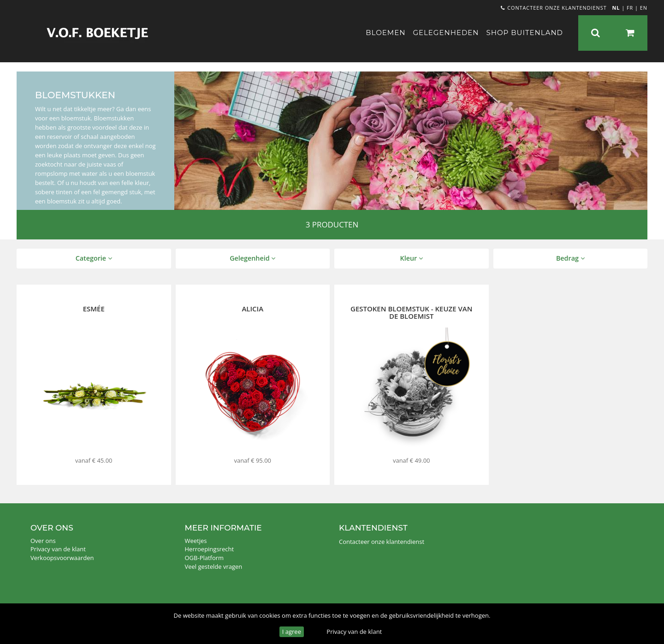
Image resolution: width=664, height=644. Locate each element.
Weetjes (196, 541)
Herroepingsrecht (210, 549)
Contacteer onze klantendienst (554, 8)
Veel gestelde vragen (214, 566)
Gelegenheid (252, 258)
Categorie (94, 258)
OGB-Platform (205, 558)
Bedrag (570, 258)
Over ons (43, 541)
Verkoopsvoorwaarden (62, 558)
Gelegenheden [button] (446, 33)
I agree (292, 632)
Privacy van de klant (354, 632)
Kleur (412, 258)
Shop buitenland (525, 33)
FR (630, 8)
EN (644, 8)
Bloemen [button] (385, 33)
